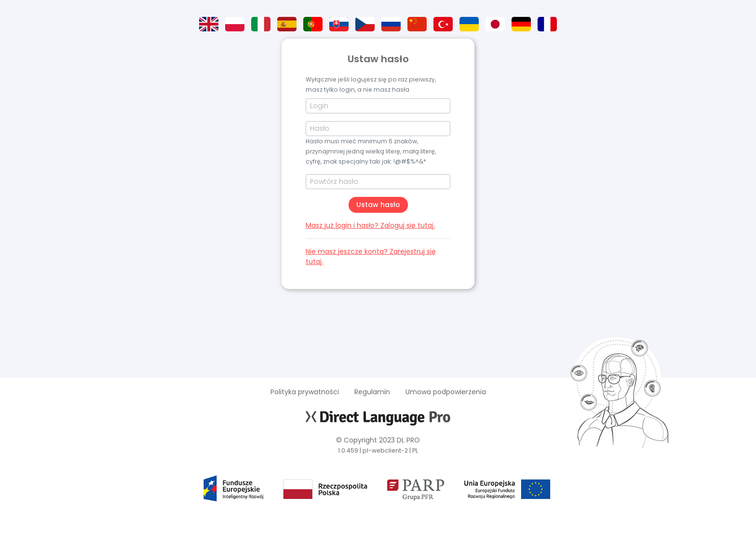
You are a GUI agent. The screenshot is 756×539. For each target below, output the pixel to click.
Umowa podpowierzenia (446, 392)
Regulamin (372, 392)
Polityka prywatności (305, 392)
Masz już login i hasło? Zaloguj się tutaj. (370, 225)
